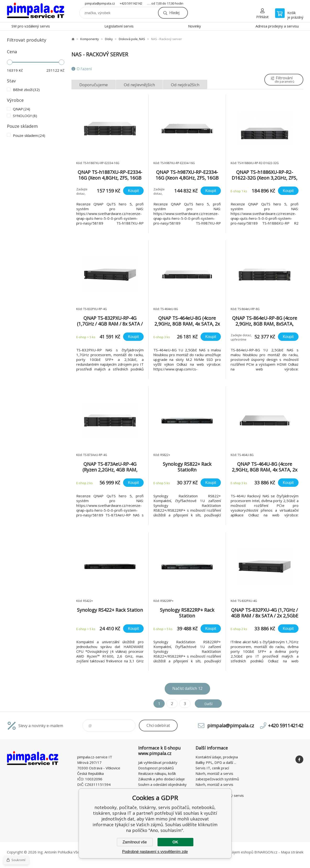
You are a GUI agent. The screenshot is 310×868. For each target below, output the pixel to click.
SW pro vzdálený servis (31, 26)
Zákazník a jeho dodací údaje (161, 779)
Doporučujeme (94, 85)
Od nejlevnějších (139, 85)
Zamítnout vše (135, 842)
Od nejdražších (185, 85)
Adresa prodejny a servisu (277, 26)
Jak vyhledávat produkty (158, 762)
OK (175, 842)
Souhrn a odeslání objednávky (162, 784)
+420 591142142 (131, 3)
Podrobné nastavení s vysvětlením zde (155, 852)
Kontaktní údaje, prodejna (217, 757)
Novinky (195, 26)
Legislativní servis (119, 26)
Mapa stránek (292, 852)
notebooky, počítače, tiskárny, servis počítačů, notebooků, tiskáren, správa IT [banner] (36, 11)
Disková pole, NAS (132, 39)
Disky (109, 39)
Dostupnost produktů (156, 768)
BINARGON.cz (266, 852)
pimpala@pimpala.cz (100, 3)
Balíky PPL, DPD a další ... (216, 762)
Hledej (174, 13)
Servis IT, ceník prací (212, 768)
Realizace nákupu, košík (157, 773)
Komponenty (90, 39)
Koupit (133, 191)
